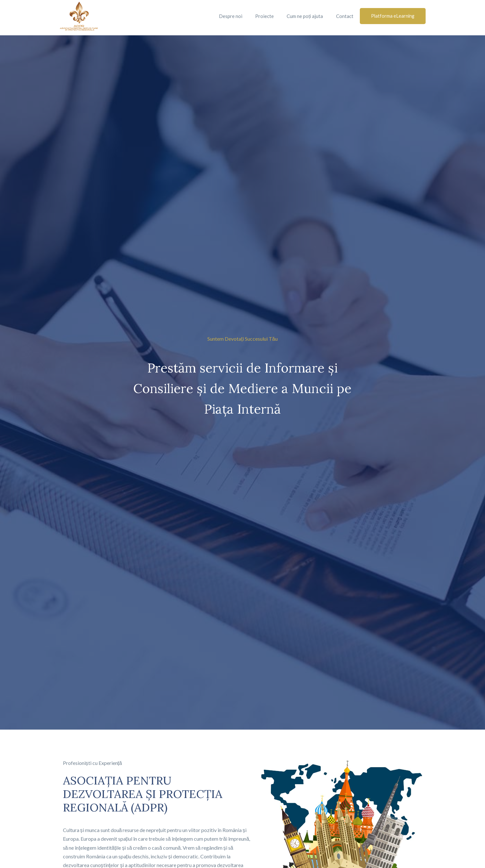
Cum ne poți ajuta (304, 16)
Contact (344, 16)
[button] (392, 16)
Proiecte (264, 16)
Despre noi (230, 16)
